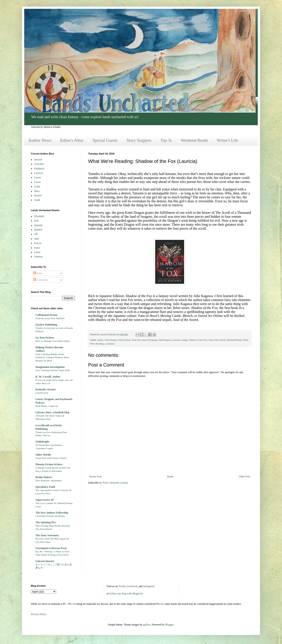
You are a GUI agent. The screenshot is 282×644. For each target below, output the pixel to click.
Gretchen (39, 164)
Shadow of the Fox (198, 340)
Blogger (169, 625)
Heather (38, 230)
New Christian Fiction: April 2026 (53, 370)
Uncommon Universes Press (51, 548)
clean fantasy (111, 340)
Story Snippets (139, 140)
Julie (37, 239)
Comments (41, 280)
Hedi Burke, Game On (47, 406)
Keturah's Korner (46, 389)
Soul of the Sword (217, 340)
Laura (37, 252)
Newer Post (95, 476)
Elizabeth (39, 216)
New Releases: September (49, 480)
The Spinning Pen (45, 522)
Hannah (38, 225)
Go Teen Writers (45, 338)
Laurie (38, 177)
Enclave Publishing (46, 325)
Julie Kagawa (165, 340)
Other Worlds (43, 455)
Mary (37, 191)
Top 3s (166, 140)
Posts (38, 273)
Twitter (122, 586)
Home (170, 476)
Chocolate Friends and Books (50, 516)
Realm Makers (44, 477)
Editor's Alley (72, 140)
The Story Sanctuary (47, 535)
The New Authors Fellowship (52, 513)
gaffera (147, 625)
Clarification (42, 393)
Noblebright (42, 442)
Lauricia (176, 340)
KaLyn (38, 243)
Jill (36, 234)
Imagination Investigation (50, 367)
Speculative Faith (45, 487)
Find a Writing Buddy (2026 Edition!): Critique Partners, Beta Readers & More (52, 357)
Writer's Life (227, 140)
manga (185, 340)
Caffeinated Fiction (46, 315)
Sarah (37, 200)
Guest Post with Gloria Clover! (51, 458)
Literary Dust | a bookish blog (52, 412)
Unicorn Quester (45, 561)
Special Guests (105, 140)
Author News (40, 140)
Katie (37, 248)
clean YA (136, 340)
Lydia (37, 186)
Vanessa (38, 257)
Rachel (38, 195)
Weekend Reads (194, 140)
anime (100, 340)
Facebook (132, 586)
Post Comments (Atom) (115, 483)
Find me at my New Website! (50, 318)
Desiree (38, 160)
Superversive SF (45, 500)
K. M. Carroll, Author (48, 377)
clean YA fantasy (149, 340)
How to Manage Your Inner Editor (53, 341)
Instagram (148, 586)
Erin (36, 221)
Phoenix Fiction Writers (49, 464)
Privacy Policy (39, 614)
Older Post (244, 476)
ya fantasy (110, 344)
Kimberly (39, 169)
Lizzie (37, 182)
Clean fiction (124, 340)
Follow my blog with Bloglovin (126, 594)
